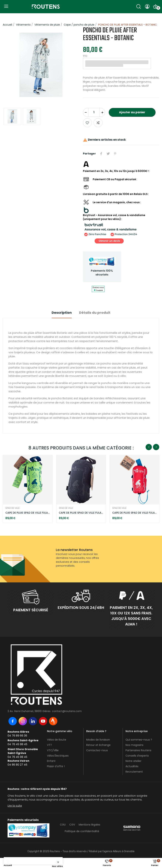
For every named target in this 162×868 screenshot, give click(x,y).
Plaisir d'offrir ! (56, 766)
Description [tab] (62, 313)
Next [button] (156, 447)
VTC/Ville (53, 750)
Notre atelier (133, 761)
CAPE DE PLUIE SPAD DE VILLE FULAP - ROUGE (134, 513)
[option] (41, 65)
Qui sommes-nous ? (139, 740)
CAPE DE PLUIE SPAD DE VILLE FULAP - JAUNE (28, 513)
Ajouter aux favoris (87, 123)
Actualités (132, 766)
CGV (72, 825)
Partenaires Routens (138, 750)
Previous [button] (149, 447)
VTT (49, 745)
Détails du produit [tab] (95, 313)
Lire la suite (15, 806)
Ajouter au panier (132, 112)
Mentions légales (89, 825)
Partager (101, 154)
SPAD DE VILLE (12, 508)
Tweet (108, 154)
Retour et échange (98, 745)
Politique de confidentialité (82, 831)
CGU (63, 825)
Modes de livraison (98, 740)
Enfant (51, 761)
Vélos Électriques (58, 756)
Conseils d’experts (137, 756)
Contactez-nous (97, 750)
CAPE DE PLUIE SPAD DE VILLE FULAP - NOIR (81, 513)
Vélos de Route (57, 740)
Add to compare (98, 123)
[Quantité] (94, 112)
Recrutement (134, 772)
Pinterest (115, 154)
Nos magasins (134, 745)
